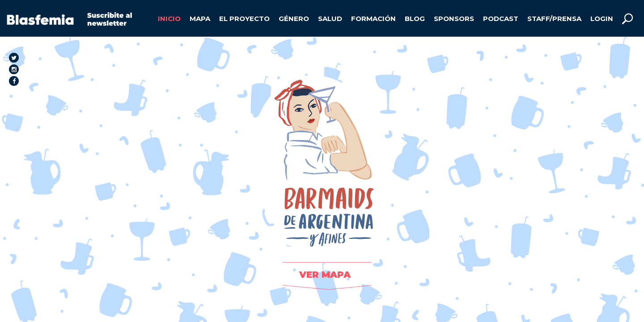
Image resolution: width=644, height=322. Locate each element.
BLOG (415, 19)
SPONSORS (454, 19)
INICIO (169, 19)
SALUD (330, 19)
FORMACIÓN (373, 19)
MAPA (200, 19)
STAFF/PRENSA (554, 19)
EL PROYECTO (244, 19)
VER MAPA (325, 275)
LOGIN (602, 19)
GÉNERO (294, 19)
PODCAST (501, 19)
